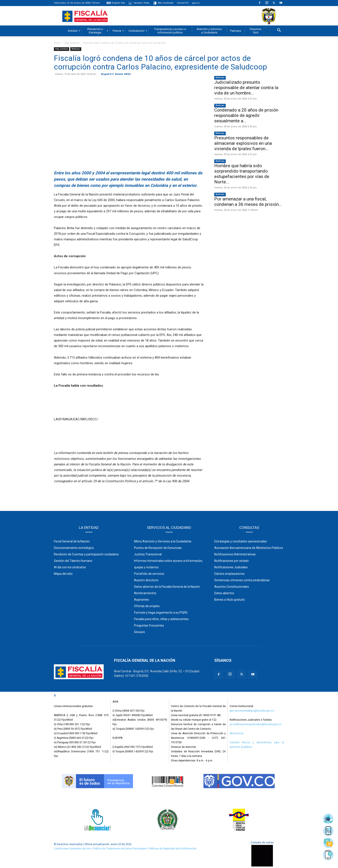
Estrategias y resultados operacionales (241, 541)
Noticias (76, 49)
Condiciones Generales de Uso (72, 849)
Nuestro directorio (146, 580)
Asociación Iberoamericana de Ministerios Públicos (249, 548)
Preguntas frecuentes (149, 625)
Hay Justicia (72, 43)
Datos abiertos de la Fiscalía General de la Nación (167, 587)
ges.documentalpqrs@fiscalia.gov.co (252, 711)
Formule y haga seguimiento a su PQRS (161, 613)
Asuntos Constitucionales (232, 587)
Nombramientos (145, 593)
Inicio (57, 43)
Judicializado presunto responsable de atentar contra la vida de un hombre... (246, 88)
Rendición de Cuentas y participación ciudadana (86, 554)
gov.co (196, 3)
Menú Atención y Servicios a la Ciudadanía (163, 541)
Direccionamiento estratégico (74, 548)
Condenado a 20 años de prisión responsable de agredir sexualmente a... (246, 115)
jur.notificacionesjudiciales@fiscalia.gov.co (255, 724)
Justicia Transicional (148, 554)
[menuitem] (73, 31)
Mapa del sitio (63, 574)
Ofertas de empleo (147, 606)
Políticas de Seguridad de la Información (172, 849)
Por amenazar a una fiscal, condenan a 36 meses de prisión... (248, 202)
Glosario (140, 632)
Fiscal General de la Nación (72, 541)
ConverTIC (183, 3)
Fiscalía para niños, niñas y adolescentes (161, 619)
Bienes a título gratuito (230, 600)
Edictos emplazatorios (229, 574)
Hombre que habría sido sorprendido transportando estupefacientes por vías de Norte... (242, 174)
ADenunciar (237, 733)
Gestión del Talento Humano (73, 561)
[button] (279, 31)
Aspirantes (142, 600)
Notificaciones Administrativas (235, 554)
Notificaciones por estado (232, 561)
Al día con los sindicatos (70, 567)
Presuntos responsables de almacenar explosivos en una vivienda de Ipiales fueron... (243, 143)
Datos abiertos (224, 593)
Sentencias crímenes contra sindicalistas (242, 580)
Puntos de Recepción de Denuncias (158, 548)
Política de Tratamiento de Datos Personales (120, 849)
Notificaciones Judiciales (231, 567)
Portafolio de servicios (149, 574)
